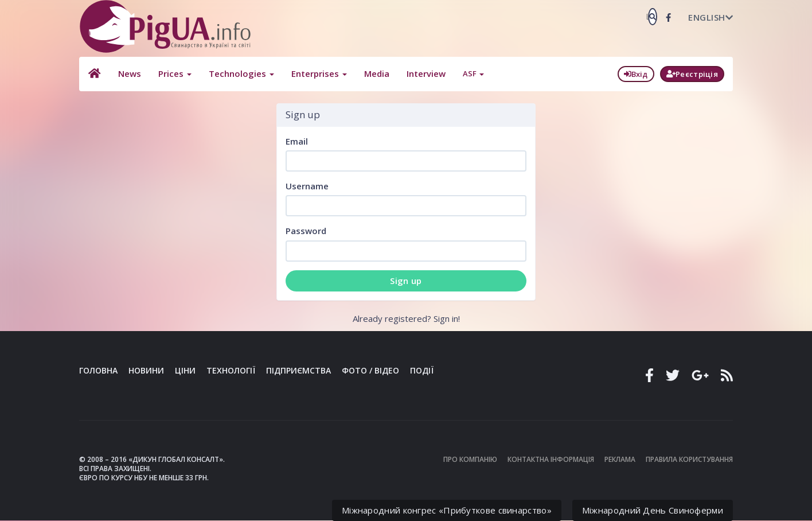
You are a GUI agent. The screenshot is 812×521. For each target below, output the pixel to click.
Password (306, 231)
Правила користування (689, 459)
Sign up (406, 281)
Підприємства (298, 370)
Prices (174, 73)
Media (376, 73)
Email (297, 141)
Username (307, 186)
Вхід (636, 74)
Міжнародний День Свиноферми (653, 510)
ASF (472, 73)
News (128, 73)
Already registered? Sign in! (406, 318)
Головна (98, 370)
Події (422, 370)
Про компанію (470, 459)
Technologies (240, 73)
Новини (146, 370)
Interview (425, 73)
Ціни (185, 370)
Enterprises (318, 73)
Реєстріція (692, 74)
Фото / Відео (370, 370)
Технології (231, 370)
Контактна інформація (551, 459)
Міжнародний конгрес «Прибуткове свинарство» (447, 510)
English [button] (710, 17)
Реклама (620, 459)
